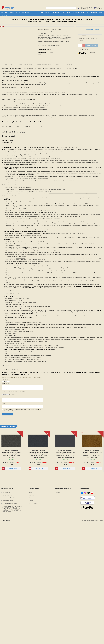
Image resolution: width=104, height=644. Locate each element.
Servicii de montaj (56, 12)
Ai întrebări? (67, 12)
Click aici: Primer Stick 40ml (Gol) (16, 286)
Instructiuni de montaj (43, 64)
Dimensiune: (42, 52)
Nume (4, 396)
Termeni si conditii (7, 492)
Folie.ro (8, 520)
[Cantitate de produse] (80, 45)
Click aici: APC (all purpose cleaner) (28, 208)
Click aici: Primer (95, 237)
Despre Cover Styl (42, 12)
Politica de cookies (7, 495)
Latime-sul (6, 142)
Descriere (8, 64)
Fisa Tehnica (59, 64)
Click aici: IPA (56, 214)
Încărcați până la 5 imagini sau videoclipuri (14, 391)
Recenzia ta (6, 383)
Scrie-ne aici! (7, 136)
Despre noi (32, 495)
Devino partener (78, 12)
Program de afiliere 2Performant (11, 503)
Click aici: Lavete (54, 210)
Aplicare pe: (42, 49)
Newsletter (58, 492)
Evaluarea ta (6, 379)
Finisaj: (40, 55)
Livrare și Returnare (8, 500)
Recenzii (70, 64)
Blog (100, 12)
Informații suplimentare (24, 64)
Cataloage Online (28, 12)
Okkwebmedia (99, 520)
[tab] (8, 64)
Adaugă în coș (92, 45)
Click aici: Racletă (20, 258)
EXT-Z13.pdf (5, 365)
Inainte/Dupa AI (15, 12)
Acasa (30, 492)
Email (4, 403)
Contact (4, 15)
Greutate (5, 140)
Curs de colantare (91, 12)
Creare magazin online (88, 520)
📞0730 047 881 (33, 503)
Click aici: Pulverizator (26, 210)
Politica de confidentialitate (10, 497)
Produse (5, 12)
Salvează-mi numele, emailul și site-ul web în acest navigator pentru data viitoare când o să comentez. (23, 410)
